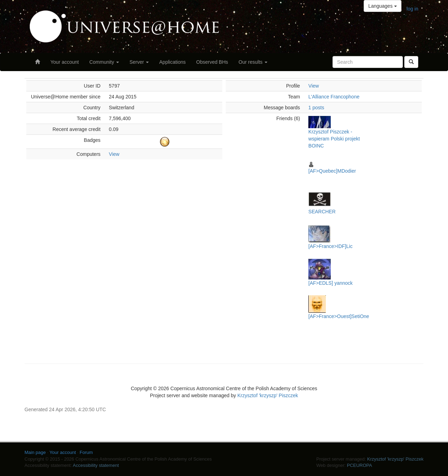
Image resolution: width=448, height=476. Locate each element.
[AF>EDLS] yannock (330, 283)
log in (412, 9)
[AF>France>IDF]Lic (330, 246)
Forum (86, 452)
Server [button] (139, 62)
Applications (173, 62)
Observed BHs (212, 62)
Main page (35, 452)
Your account (65, 62)
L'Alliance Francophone (334, 97)
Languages (382, 6)
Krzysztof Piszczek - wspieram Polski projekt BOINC (334, 139)
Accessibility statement (96, 465)
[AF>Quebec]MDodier (332, 171)
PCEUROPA (359, 465)
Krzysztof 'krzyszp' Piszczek (268, 395)
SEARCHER (322, 212)
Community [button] (104, 62)
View (114, 154)
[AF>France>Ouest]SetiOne (339, 316)
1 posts (316, 108)
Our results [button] (253, 62)
